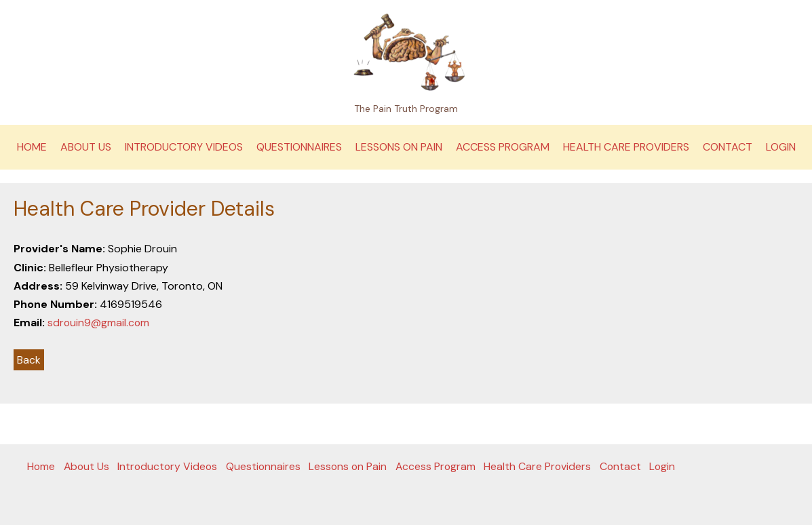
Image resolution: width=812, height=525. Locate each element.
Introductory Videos (184, 147)
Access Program (503, 147)
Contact (728, 147)
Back (29, 360)
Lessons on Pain (399, 147)
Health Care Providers (626, 147)
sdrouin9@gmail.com (99, 323)
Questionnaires (299, 147)
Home (32, 147)
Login (781, 147)
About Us (86, 147)
